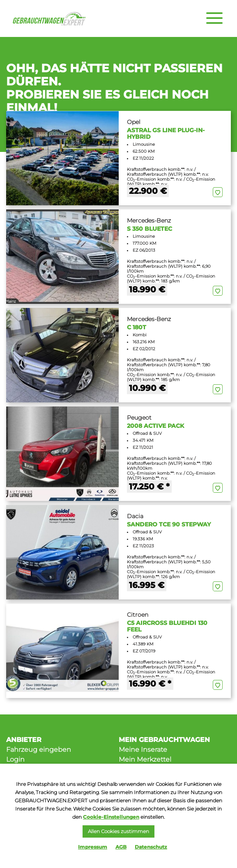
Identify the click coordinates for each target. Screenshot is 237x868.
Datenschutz (151, 847)
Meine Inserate (143, 750)
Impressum (93, 847)
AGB (121, 847)
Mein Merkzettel (145, 759)
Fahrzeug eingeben (39, 750)
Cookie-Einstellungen (111, 817)
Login (15, 759)
